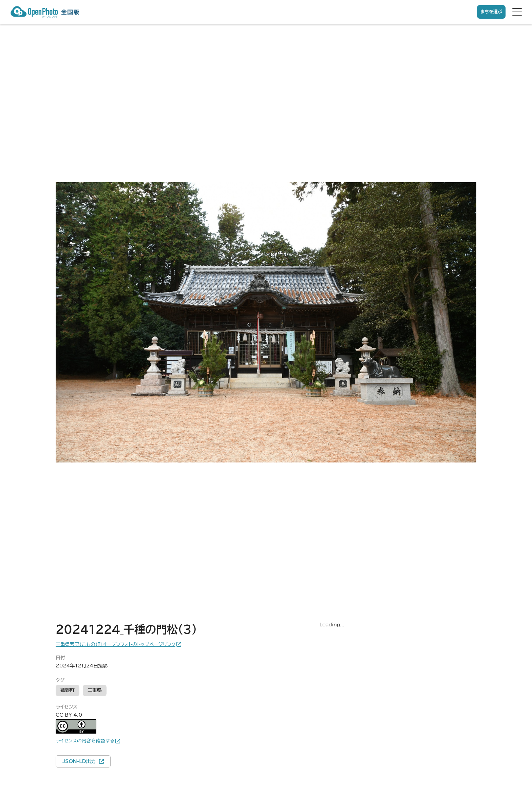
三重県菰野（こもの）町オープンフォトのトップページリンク (116, 644)
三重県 (95, 690)
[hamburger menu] (517, 12)
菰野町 (68, 690)
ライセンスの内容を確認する (85, 741)
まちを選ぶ (491, 12)
